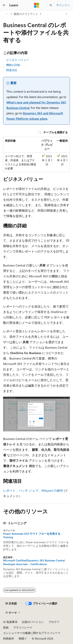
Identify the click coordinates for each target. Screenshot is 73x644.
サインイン (63, 5)
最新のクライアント (26, 14)
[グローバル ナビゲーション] (4, 5)
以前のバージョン (33, 622)
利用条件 (9, 638)
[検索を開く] (51, 5)
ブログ (53, 622)
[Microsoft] (37, 5)
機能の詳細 (13, 65)
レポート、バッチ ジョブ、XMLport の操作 (33, 490)
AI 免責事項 (10, 622)
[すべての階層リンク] (7, 14)
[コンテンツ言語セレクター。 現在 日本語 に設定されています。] (11, 603)
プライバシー (21, 627)
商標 (21, 638)
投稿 (6, 627)
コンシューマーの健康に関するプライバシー (30, 633)
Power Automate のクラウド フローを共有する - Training (33, 535)
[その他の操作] (66, 14)
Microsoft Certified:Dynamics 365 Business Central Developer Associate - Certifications (34, 562)
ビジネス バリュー (18, 60)
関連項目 (12, 70)
